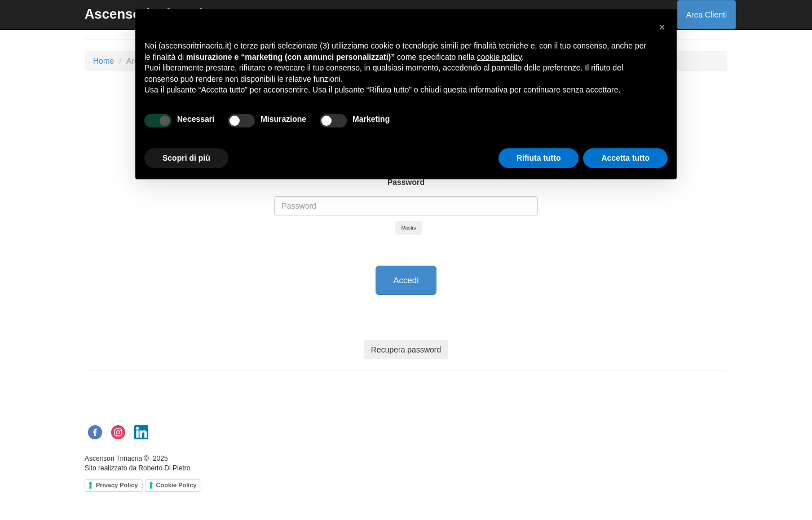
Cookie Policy (176, 485)
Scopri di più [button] (186, 158)
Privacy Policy (117, 485)
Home (103, 61)
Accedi (406, 280)
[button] (662, 27)
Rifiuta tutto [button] (539, 158)
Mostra (409, 228)
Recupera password (406, 350)
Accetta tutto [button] (625, 158)
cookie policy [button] (499, 57)
